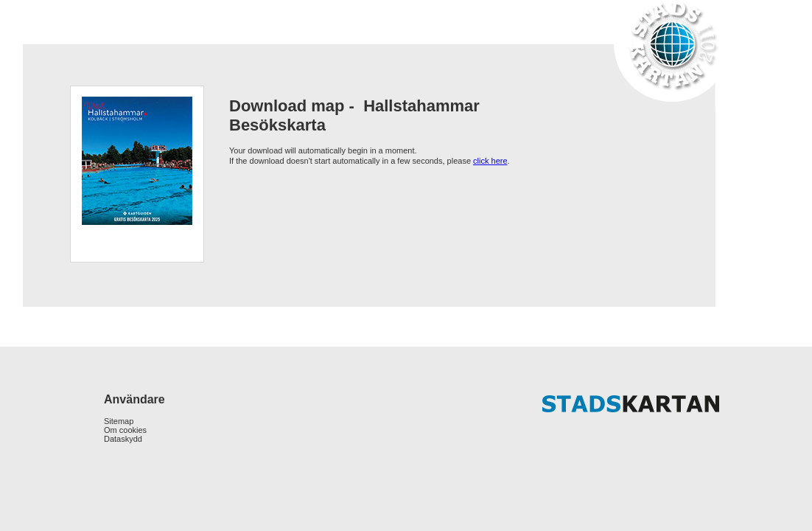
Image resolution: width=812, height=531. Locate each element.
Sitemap (119, 421)
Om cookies (125, 430)
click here (490, 161)
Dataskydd (123, 439)
